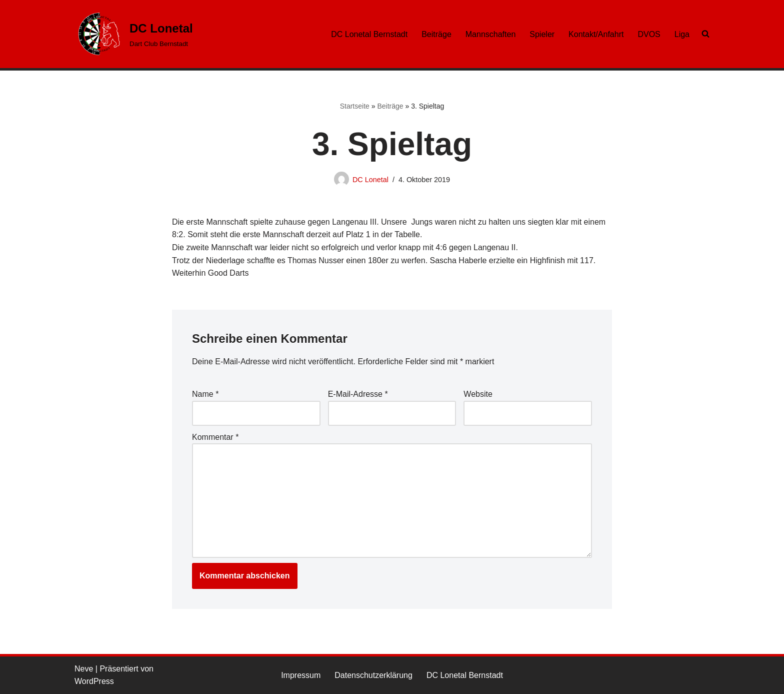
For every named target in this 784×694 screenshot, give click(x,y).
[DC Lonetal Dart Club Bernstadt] (134, 34)
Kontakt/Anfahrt (596, 34)
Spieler (542, 34)
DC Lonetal (370, 180)
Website (478, 394)
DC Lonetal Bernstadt (369, 34)
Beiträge (436, 34)
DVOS (649, 34)
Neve (84, 669)
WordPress (94, 681)
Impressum (301, 675)
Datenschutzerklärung (373, 675)
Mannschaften (491, 34)
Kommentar (215, 437)
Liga (682, 34)
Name (205, 394)
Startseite (355, 106)
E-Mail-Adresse (358, 394)
